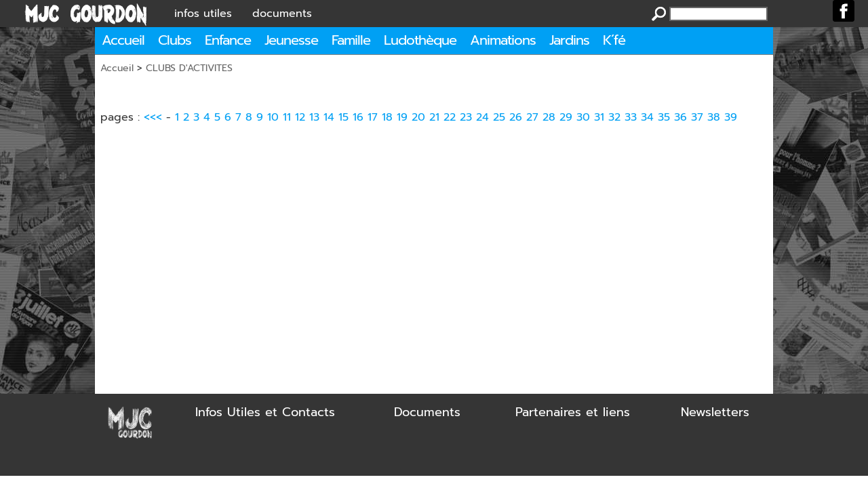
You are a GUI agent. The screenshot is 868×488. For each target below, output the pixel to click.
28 (549, 117)
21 (434, 117)
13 (314, 117)
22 (450, 117)
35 (664, 117)
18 (387, 117)
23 (466, 117)
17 (373, 117)
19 (402, 117)
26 (516, 117)
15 (343, 117)
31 (599, 117)
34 (647, 117)
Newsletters (715, 412)
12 (300, 117)
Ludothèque (420, 40)
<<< (153, 117)
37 (697, 117)
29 (566, 117)
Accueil (123, 40)
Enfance (228, 40)
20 (418, 117)
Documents (427, 412)
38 (714, 117)
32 (614, 117)
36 (680, 117)
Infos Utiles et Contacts (265, 412)
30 (583, 117)
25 (499, 117)
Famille (351, 40)
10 (273, 117)
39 (731, 117)
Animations (503, 40)
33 (631, 117)
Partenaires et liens (573, 412)
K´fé (614, 40)
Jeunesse (291, 40)
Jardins (569, 40)
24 (482, 117)
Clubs (175, 40)
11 (287, 117)
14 (329, 117)
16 (358, 117)
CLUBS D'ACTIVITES (189, 68)
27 (532, 117)
